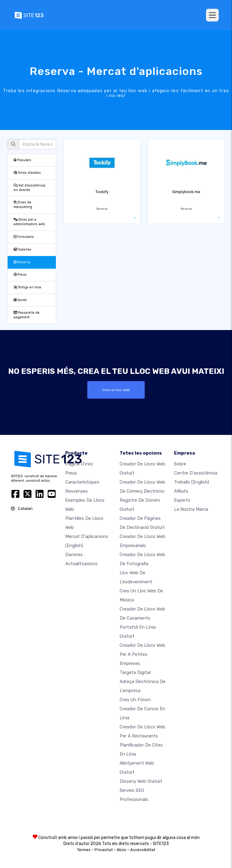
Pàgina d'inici (79, 464)
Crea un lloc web (116, 390)
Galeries (23, 249)
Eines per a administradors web (29, 222)
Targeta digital (135, 672)
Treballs (192, 482)
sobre (180, 464)
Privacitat (104, 850)
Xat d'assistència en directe (29, 188)
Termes (84, 850)
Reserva (22, 262)
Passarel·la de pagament (27, 315)
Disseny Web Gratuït (141, 781)
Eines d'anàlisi (27, 173)
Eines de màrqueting (23, 205)
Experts (182, 500)
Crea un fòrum (135, 700)
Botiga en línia (27, 287)
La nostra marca (191, 509)
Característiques (82, 482)
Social (20, 300)
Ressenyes (77, 491)
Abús (121, 850)
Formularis (24, 237)
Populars (22, 160)
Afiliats (181, 491)
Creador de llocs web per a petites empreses (142, 654)
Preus (20, 275)
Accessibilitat (143, 850)
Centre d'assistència (196, 473)
